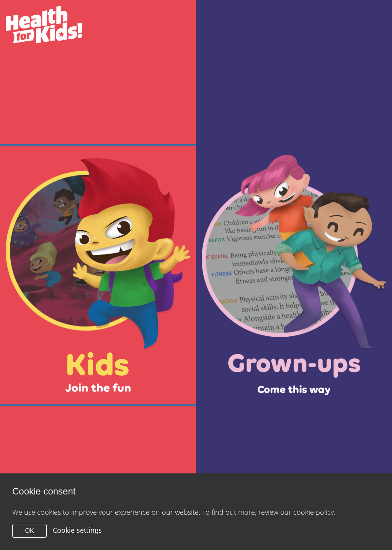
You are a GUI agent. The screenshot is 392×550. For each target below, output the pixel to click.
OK (29, 531)
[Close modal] (98, 275)
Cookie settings (77, 530)
